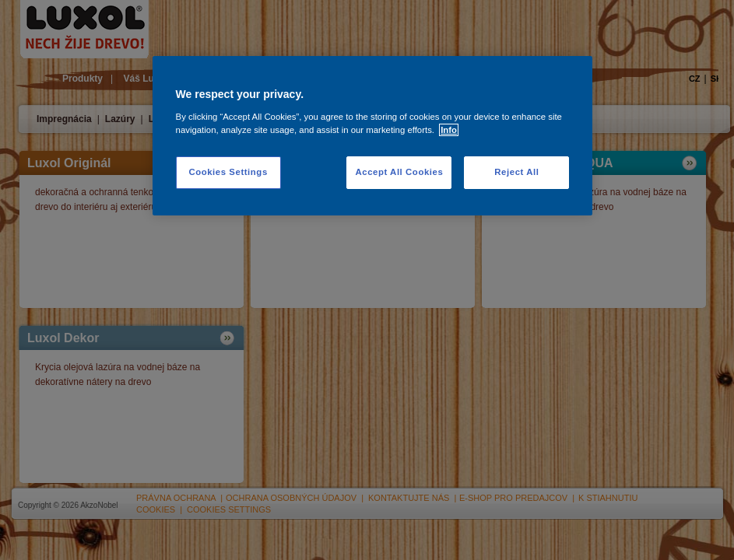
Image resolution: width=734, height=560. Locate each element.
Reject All (516, 172)
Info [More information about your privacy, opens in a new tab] (449, 130)
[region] (373, 136)
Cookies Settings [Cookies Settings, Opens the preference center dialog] (228, 172)
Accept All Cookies (399, 172)
